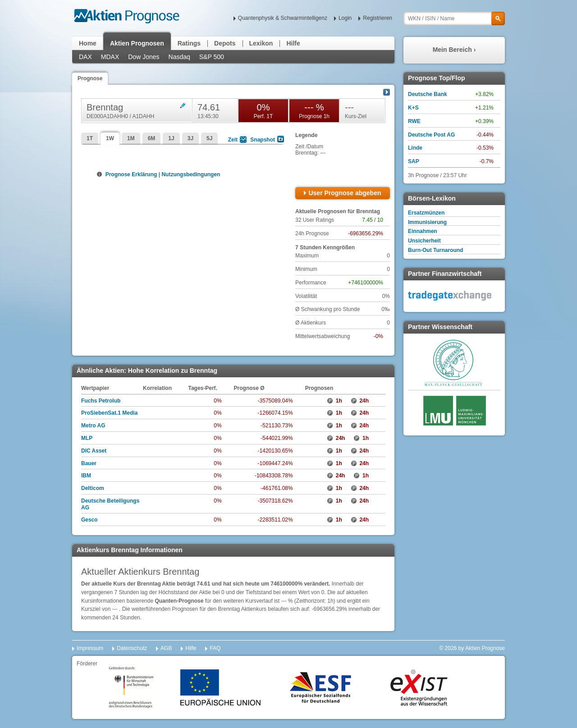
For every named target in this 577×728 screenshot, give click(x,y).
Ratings (189, 43)
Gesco (89, 520)
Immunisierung (427, 222)
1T (90, 138)
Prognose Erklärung (131, 174)
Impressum (90, 648)
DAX (85, 57)
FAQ (215, 648)
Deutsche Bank (428, 94)
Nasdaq (179, 57)
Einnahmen (423, 231)
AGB (166, 648)
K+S (413, 108)
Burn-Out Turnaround (435, 250)
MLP (87, 438)
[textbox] (454, 18)
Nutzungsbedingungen (191, 174)
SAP (414, 161)
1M (131, 138)
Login (345, 18)
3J (190, 138)
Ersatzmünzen (426, 213)
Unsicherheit (424, 241)
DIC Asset (94, 451)
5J (209, 138)
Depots (225, 43)
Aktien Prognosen (137, 43)
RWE (414, 121)
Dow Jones (144, 57)
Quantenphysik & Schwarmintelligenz (283, 18)
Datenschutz (132, 648)
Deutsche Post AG (431, 135)
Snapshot (263, 140)
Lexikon (261, 43)
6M (152, 138)
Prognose (90, 78)
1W (110, 138)
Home (88, 43)
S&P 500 (212, 57)
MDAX (110, 57)
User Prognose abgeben (345, 193)
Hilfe (293, 43)
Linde (415, 148)
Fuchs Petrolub (101, 401)
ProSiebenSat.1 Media (109, 413)
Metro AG (93, 426)
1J (171, 138)
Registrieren (378, 18)
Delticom (93, 488)
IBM (86, 476)
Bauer (89, 463)
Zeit (233, 140)
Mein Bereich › (454, 50)
